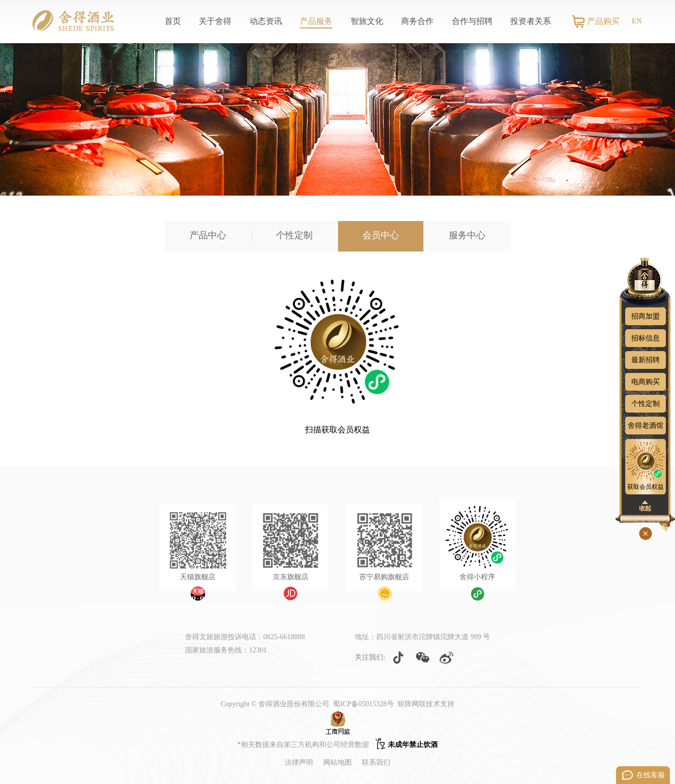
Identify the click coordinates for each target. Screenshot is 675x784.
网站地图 (337, 762)
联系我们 (376, 762)
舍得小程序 (477, 577)
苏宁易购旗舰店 (384, 577)
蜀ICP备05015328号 (363, 704)
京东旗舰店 (291, 577)
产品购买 (603, 21)
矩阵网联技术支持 (426, 704)
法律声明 (299, 762)
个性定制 (294, 235)
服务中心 (467, 235)
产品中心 (208, 235)
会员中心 (381, 235)
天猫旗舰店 (198, 577)
